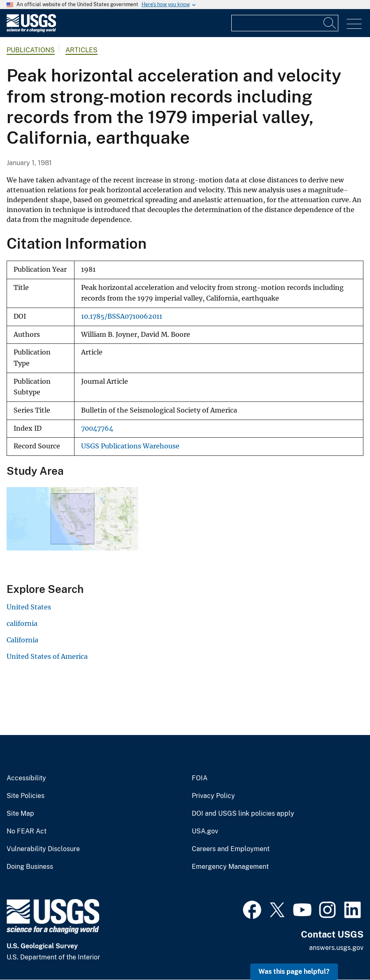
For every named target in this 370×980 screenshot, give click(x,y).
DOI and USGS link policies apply (243, 814)
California (22, 640)
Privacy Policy (213, 796)
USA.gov (205, 831)
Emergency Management (230, 867)
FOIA (200, 778)
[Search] (330, 23)
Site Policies (26, 796)
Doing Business (30, 867)
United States (29, 607)
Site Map (20, 814)
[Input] (285, 23)
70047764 (97, 428)
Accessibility (26, 778)
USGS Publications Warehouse (130, 446)
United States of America (47, 656)
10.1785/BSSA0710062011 (122, 316)
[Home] (31, 30)
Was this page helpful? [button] (294, 972)
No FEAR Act (27, 831)
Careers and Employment (231, 849)
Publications (31, 50)
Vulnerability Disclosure (43, 849)
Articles (81, 50)
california (22, 623)
